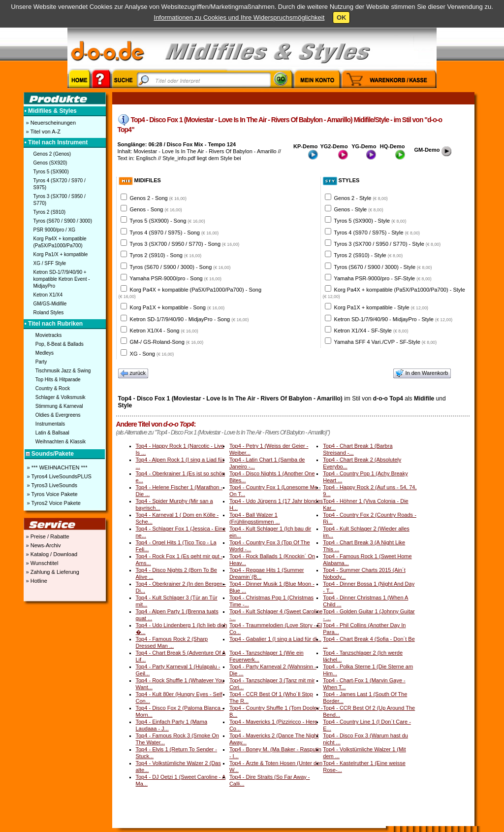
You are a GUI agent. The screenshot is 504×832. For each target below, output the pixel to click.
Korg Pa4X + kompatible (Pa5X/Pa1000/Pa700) (60, 242)
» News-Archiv (43, 545)
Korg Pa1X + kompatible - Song (177, 307)
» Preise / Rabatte (47, 536)
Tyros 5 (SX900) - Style (370, 221)
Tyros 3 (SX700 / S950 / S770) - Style (387, 244)
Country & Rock (53, 388)
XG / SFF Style (50, 263)
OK (342, 17)
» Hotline (36, 581)
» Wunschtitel (42, 563)
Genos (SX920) (50, 163)
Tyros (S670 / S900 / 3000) (63, 221)
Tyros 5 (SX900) (51, 172)
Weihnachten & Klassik (61, 442)
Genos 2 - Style (361, 198)
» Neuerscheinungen (50, 123)
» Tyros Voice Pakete (52, 494)
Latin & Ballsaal (52, 433)
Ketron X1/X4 (48, 295)
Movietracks (48, 335)
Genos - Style (359, 209)
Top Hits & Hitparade (58, 380)
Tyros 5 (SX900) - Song (167, 221)
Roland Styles (49, 313)
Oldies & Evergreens (58, 415)
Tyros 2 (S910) (50, 212)
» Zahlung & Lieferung (52, 572)
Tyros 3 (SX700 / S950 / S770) (60, 200)
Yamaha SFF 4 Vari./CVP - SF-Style (385, 342)
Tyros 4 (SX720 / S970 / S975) (60, 184)
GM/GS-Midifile (50, 304)
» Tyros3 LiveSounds (52, 485)
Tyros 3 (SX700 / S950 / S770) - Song (184, 244)
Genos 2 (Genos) (52, 154)
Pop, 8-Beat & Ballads (60, 344)
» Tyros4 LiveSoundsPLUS (59, 476)
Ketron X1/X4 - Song (164, 331)
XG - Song (152, 354)
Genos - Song (156, 209)
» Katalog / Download (51, 554)
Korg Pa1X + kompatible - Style (381, 307)
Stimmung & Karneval (59, 406)
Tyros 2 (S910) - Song (165, 255)
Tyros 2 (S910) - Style (368, 255)
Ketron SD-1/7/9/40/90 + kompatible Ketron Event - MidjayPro (62, 279)
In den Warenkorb (422, 373)
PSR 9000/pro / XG (55, 230)
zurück (133, 373)
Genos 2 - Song (158, 198)
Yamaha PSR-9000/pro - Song (175, 278)
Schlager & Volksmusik (61, 397)
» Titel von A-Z (43, 132)
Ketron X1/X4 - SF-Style (371, 331)
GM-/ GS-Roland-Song (167, 342)
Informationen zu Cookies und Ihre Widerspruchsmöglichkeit (239, 17)
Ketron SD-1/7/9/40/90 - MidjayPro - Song (189, 319)
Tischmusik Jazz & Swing (63, 371)
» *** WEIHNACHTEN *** (57, 467)
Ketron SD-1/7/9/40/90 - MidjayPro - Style (394, 319)
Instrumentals (50, 424)
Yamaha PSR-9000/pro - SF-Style (382, 278)
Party (41, 362)
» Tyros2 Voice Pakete (53, 503)
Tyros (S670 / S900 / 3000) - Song (180, 267)
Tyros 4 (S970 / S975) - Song (174, 233)
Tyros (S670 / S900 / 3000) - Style (383, 267)
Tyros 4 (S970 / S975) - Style (377, 233)
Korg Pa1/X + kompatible (61, 254)
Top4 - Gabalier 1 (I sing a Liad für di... (275, 639)
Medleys (45, 353)
